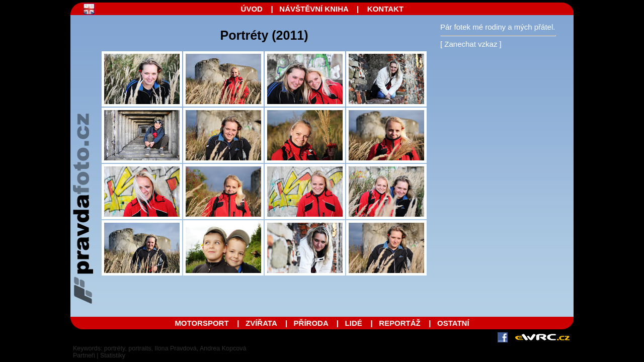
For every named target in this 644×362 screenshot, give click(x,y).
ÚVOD (252, 9)
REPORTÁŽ (400, 323)
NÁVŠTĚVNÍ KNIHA (314, 9)
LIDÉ (354, 323)
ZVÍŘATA (262, 323)
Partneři (84, 355)
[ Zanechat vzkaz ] (471, 44)
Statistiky (113, 355)
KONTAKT (385, 9)
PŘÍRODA (311, 323)
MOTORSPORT (202, 323)
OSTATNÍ (453, 323)
